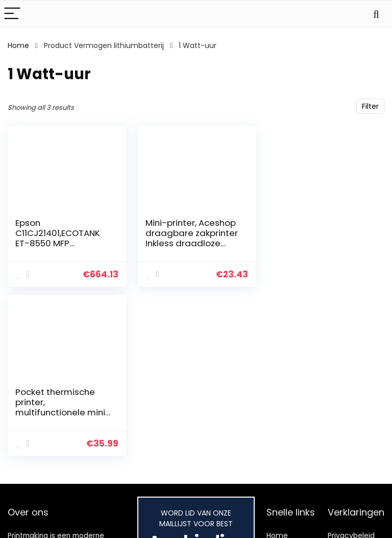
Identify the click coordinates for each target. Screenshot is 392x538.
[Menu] (12, 14)
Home (18, 45)
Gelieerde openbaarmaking (358, 519)
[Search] (376, 14)
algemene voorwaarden (351, 496)
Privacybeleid (351, 477)
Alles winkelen (291, 491)
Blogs (276, 505)
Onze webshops (284, 524)
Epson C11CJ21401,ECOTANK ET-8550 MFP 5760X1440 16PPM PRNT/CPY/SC (58, 243)
